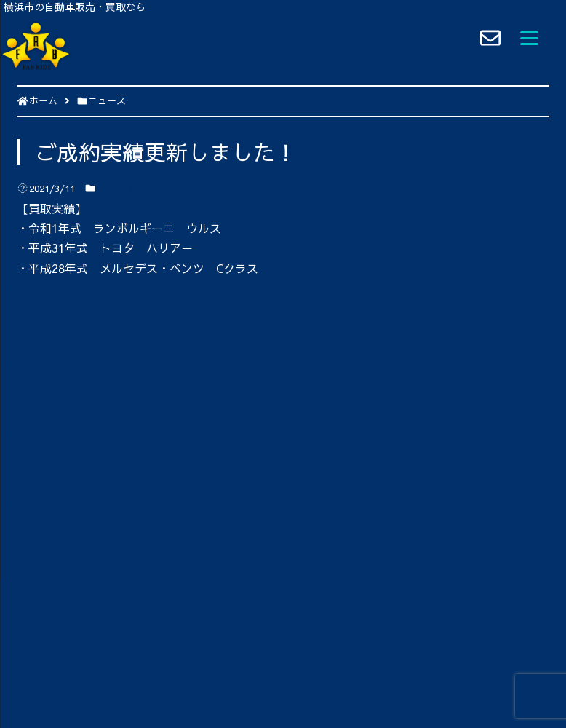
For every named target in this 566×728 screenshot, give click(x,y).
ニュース (115, 189)
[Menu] (529, 36)
